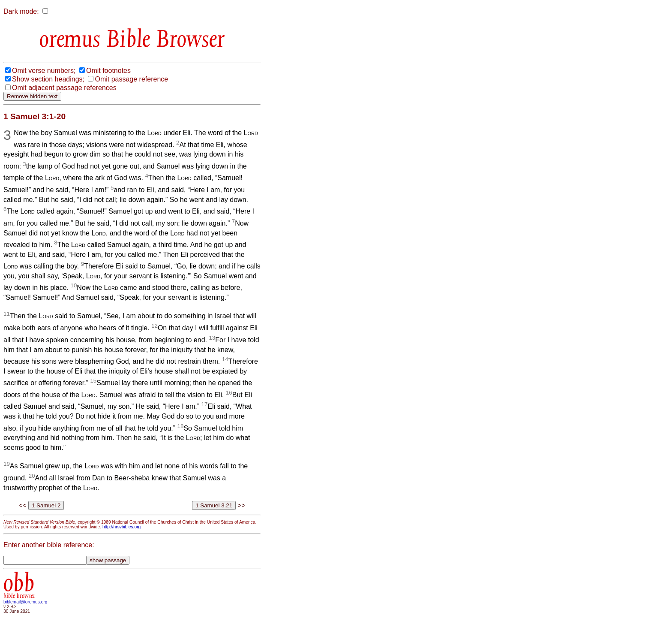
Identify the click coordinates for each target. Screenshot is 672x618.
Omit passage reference (131, 79)
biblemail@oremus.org (25, 602)
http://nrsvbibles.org (121, 527)
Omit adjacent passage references (64, 88)
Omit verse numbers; (44, 71)
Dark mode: (21, 11)
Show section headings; (48, 79)
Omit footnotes (108, 71)
